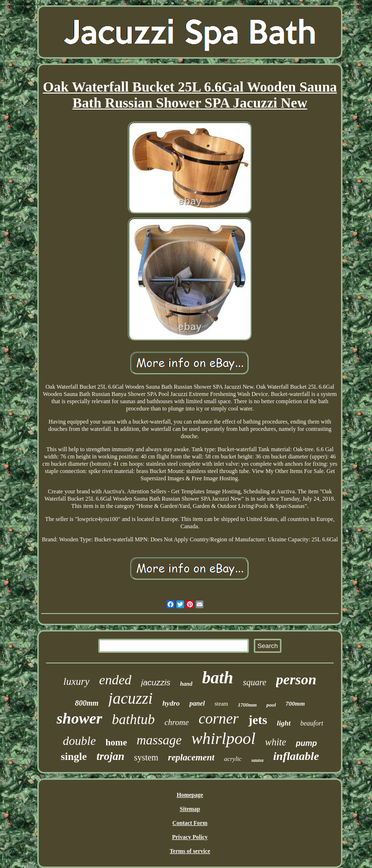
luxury (77, 681)
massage (159, 740)
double (79, 741)
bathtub (133, 719)
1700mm (247, 705)
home (116, 742)
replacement (191, 757)
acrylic (233, 759)
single (74, 756)
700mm (295, 703)
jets (258, 720)
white (275, 742)
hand (186, 684)
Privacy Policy (190, 837)
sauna (257, 760)
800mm (87, 703)
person (296, 679)
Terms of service (190, 851)
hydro (171, 703)
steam (221, 704)
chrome (177, 722)
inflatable (296, 756)
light (284, 723)
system (146, 758)
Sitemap (190, 809)
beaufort (312, 723)
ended (116, 680)
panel (197, 703)
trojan (110, 756)
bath (217, 678)
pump (307, 743)
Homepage (190, 795)
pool (271, 705)
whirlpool (223, 738)
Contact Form (190, 823)
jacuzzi (131, 698)
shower (79, 718)
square (254, 682)
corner (219, 718)
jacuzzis (155, 683)
